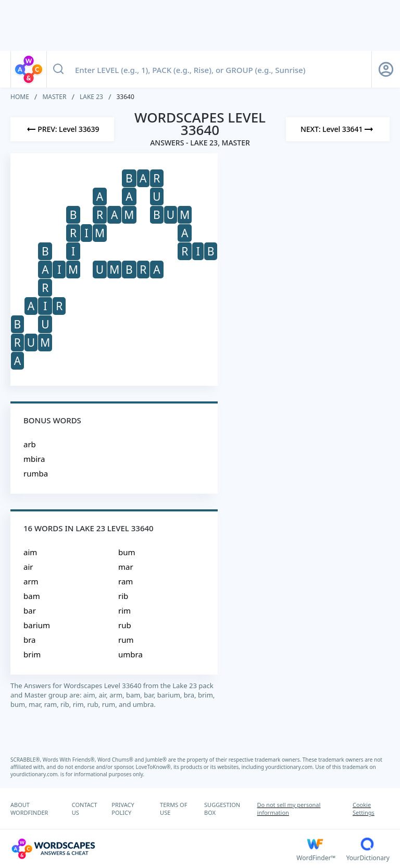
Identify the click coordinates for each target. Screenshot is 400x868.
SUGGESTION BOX (222, 809)
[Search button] (58, 69)
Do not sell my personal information (289, 809)
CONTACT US (85, 809)
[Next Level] (338, 129)
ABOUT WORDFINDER (29, 809)
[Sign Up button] (386, 69)
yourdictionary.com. (291, 767)
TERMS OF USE (173, 809)
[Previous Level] (62, 129)
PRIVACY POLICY (123, 809)
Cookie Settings (364, 809)
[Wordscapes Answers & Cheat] (153, 849)
